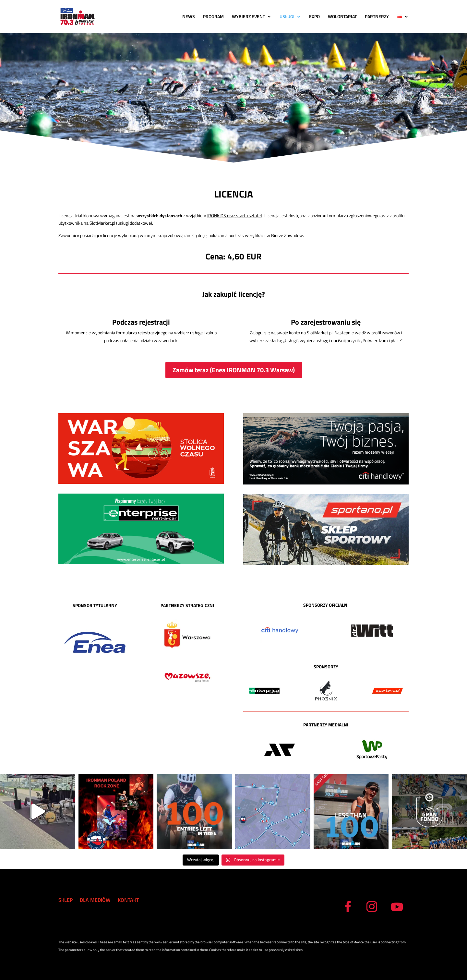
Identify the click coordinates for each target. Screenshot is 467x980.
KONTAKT (128, 901)
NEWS (189, 17)
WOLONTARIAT (342, 17)
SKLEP (66, 901)
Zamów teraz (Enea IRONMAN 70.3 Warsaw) (234, 370)
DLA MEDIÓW (95, 901)
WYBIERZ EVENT (248, 17)
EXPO (314, 17)
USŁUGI (287, 17)
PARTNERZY (377, 17)
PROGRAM (213, 17)
